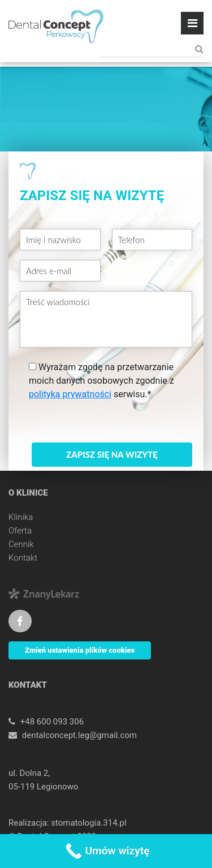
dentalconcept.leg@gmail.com (79, 735)
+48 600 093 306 (52, 722)
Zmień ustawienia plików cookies (80, 650)
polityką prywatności (70, 394)
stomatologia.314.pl (88, 823)
